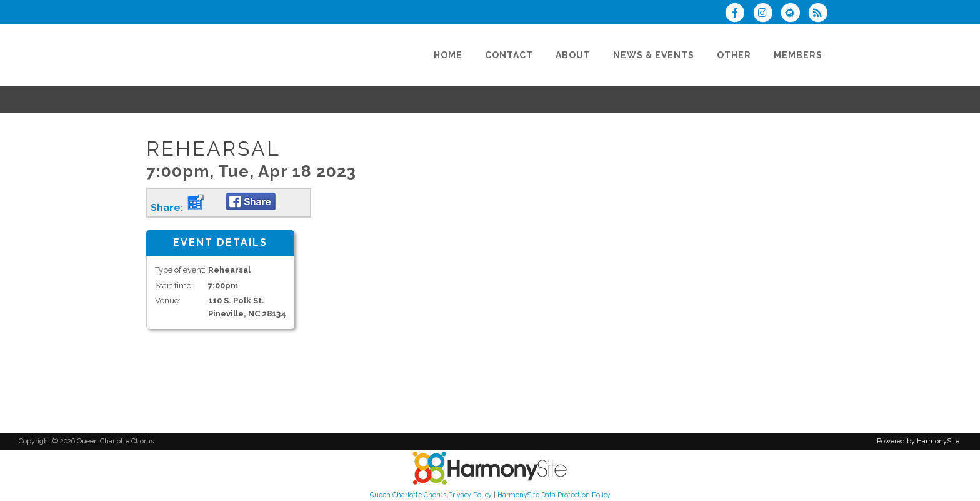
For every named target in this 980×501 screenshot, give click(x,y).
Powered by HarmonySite (918, 441)
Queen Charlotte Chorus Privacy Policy (431, 495)
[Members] (798, 55)
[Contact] (509, 55)
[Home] (448, 55)
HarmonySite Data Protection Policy (554, 495)
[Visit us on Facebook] (739, 14)
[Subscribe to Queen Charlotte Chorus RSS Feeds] (821, 14)
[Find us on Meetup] (794, 14)
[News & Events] (654, 55)
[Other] (734, 55)
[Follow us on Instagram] (766, 14)
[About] (573, 55)
